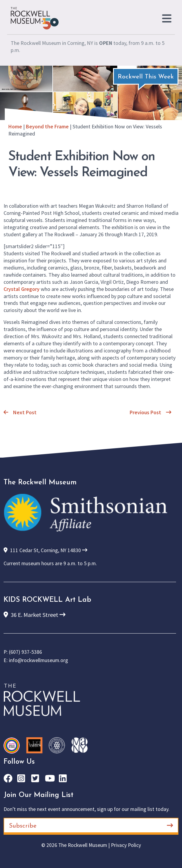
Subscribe (91, 826)
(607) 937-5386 (25, 652)
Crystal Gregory (22, 289)
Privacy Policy (126, 845)
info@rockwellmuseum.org (39, 660)
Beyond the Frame (47, 126)
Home (15, 126)
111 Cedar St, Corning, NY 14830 (45, 550)
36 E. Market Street (34, 615)
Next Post (20, 412)
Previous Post (150, 412)
